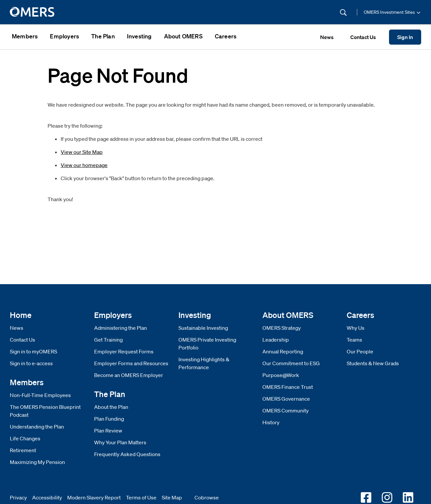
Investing (139, 36)
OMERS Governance (286, 399)
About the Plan (111, 407)
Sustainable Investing (203, 328)
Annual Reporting (283, 351)
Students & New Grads (373, 363)
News (17, 328)
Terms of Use (141, 497)
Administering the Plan (121, 328)
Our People (360, 351)
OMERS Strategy (282, 328)
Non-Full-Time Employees (40, 395)
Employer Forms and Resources (131, 363)
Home (21, 315)
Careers (226, 36)
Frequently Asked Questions (127, 454)
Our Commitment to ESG (291, 363)
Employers (64, 36)
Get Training (108, 340)
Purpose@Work (281, 375)
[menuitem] (25, 37)
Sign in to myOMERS (33, 351)
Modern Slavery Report (94, 497)
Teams (354, 340)
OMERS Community (286, 410)
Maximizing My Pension (37, 462)
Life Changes (25, 438)
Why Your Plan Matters (120, 442)
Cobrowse (207, 497)
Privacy (18, 497)
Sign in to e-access (31, 363)
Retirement (23, 450)
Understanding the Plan (37, 427)
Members (25, 36)
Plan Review (108, 430)
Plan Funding (109, 419)
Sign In (405, 37)
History (271, 422)
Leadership (276, 340)
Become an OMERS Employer (129, 375)
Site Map (172, 497)
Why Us (356, 328)
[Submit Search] (343, 12)
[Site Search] (299, 12)
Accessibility (47, 497)
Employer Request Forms (124, 351)
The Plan (103, 36)
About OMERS (183, 36)
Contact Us (22, 340)
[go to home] (33, 12)
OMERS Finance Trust (288, 387)
